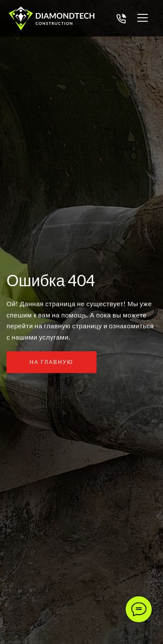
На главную (52, 362)
